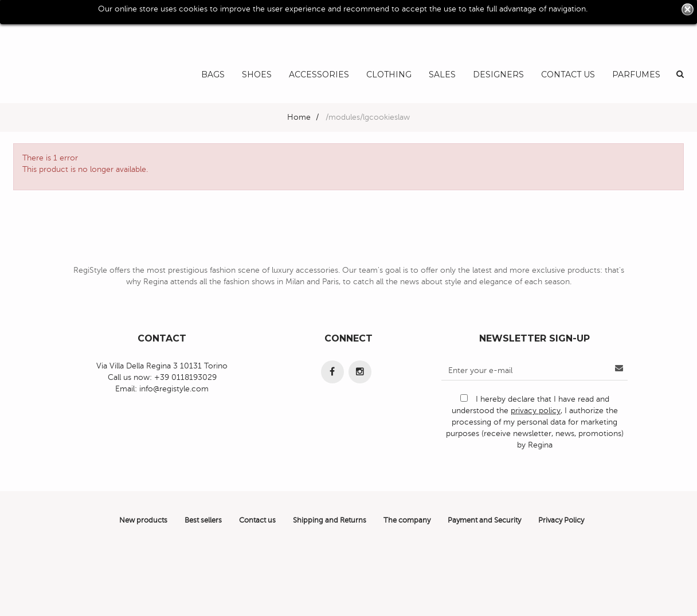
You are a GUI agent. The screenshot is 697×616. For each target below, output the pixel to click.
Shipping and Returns (330, 520)
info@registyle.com (174, 389)
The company (407, 520)
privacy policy (536, 411)
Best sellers (203, 520)
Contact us (257, 520)
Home (299, 117)
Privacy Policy (561, 520)
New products (143, 520)
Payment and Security (484, 520)
